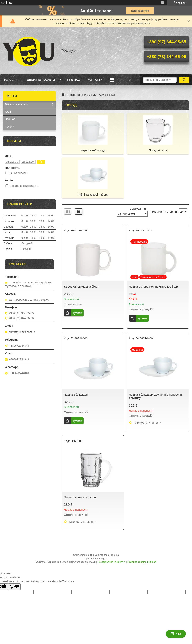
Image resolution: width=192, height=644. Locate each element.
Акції (8, 112)
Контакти (95, 80)
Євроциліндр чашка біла (81, 287)
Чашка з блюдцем (76, 394)
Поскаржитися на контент (111, 562)
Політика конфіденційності (142, 562)
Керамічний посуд (93, 150)
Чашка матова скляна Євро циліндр (153, 287)
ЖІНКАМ (99, 95)
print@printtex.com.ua (22, 332)
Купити (77, 313)
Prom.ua (114, 555)
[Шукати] (184, 80)
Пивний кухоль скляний (80, 497)
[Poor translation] (14, 587)
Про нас (73, 80)
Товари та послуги (40, 80)
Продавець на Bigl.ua (96, 559)
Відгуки (10, 126)
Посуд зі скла (158, 150)
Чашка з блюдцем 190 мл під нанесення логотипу (156, 396)
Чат (176, 634)
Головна (11, 80)
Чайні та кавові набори (93, 194)
